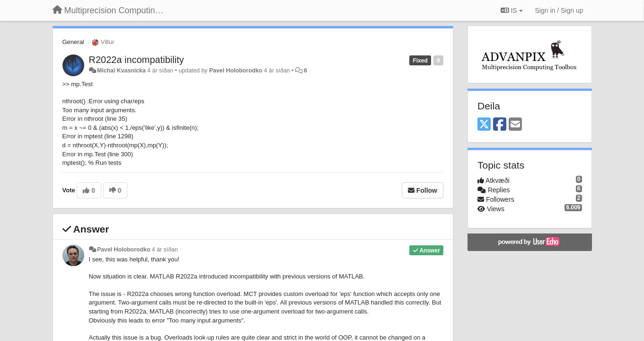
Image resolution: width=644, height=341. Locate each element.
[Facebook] (500, 125)
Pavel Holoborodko (236, 71)
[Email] (515, 125)
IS (512, 10)
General (73, 42)
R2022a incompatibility (137, 60)
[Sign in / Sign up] (559, 10)
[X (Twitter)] (484, 125)
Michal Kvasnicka (121, 71)
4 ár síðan (165, 250)
